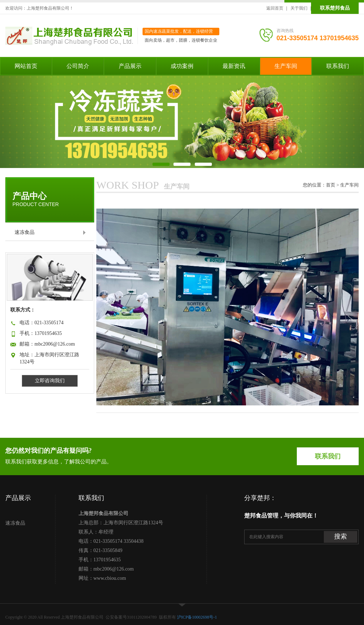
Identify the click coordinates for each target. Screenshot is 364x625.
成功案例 (182, 66)
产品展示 (130, 66)
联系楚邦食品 (335, 8)
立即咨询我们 (50, 381)
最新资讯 (234, 66)
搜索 (341, 536)
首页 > (333, 185)
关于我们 (299, 8)
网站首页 (26, 66)
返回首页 (275, 8)
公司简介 (78, 66)
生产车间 (286, 66)
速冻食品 (25, 232)
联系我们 (338, 66)
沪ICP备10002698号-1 (197, 617)
